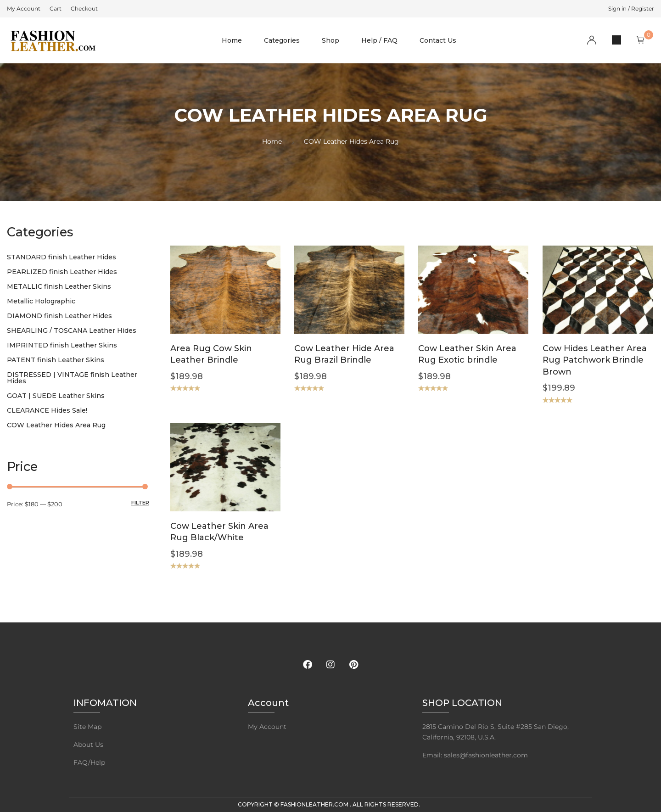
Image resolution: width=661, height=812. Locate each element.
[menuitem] (24, 9)
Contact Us (438, 40)
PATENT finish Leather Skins (56, 360)
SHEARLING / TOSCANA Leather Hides (72, 330)
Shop (330, 40)
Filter (140, 503)
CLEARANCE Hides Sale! (47, 410)
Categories (282, 40)
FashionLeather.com (315, 804)
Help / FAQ (379, 40)
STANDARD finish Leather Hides (62, 257)
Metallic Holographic (41, 301)
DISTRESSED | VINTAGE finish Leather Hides (72, 378)
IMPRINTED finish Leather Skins (62, 345)
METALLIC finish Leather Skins (59, 286)
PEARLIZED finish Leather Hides (62, 272)
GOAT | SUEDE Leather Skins (56, 396)
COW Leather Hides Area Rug (56, 425)
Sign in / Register (631, 8)
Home (232, 40)
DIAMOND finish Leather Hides (59, 316)
